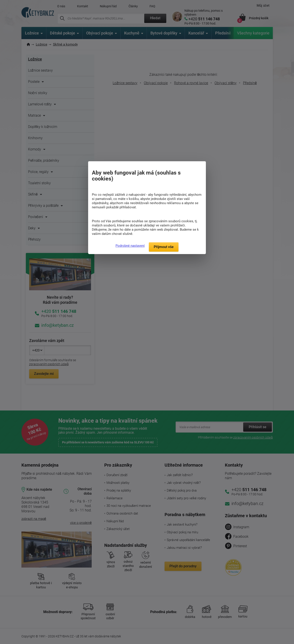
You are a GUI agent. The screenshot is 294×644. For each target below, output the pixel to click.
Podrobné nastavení (130, 246)
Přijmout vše (164, 247)
